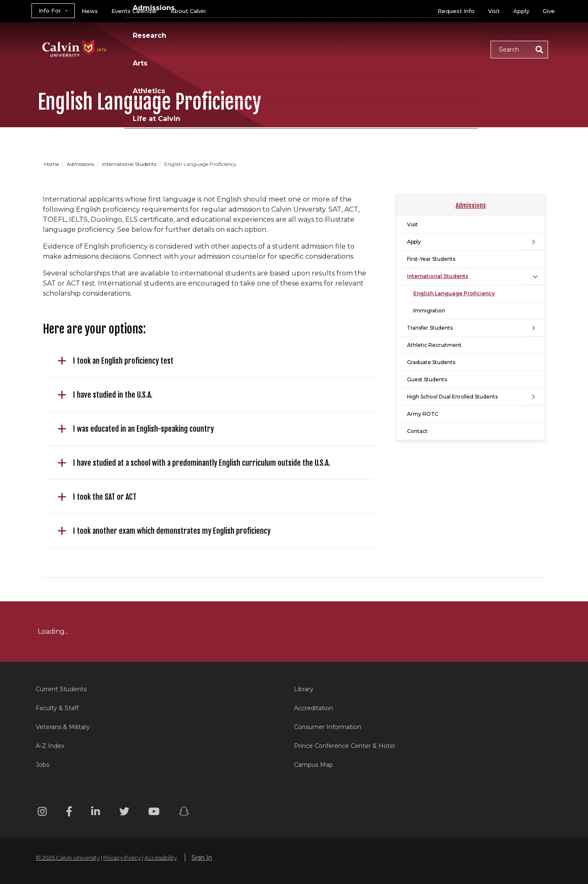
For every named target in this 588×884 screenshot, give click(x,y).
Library (304, 689)
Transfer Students (430, 328)
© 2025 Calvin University (68, 858)
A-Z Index (50, 746)
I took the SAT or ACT (97, 497)
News (90, 11)
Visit (494, 11)
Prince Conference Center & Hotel (344, 746)
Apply (521, 11)
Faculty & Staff (57, 708)
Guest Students (427, 379)
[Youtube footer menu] (154, 813)
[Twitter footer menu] (124, 813)
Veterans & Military (63, 727)
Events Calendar (134, 11)
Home (52, 164)
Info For (50, 10)
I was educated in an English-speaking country (136, 429)
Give (549, 11)
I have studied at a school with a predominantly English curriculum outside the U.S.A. (194, 463)
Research (316, 49)
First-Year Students (431, 259)
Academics (204, 49)
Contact (417, 431)
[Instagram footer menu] (42, 813)
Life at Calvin (454, 49)
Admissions (262, 49)
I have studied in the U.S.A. (105, 395)
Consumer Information (328, 727)
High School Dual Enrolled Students (452, 397)
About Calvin (188, 11)
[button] (519, 50)
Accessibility (161, 858)
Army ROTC (423, 414)
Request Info (456, 11)
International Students (130, 164)
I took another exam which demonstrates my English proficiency (164, 531)
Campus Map (314, 765)
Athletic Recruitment (434, 345)
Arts (357, 49)
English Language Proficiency (454, 293)
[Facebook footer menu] (69, 813)
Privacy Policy (122, 858)
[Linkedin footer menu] (96, 813)
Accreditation (314, 708)
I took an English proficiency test (115, 361)
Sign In (202, 858)
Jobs (42, 765)
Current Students (61, 689)
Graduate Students (431, 362)
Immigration (429, 311)
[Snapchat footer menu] (184, 813)
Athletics (398, 49)
